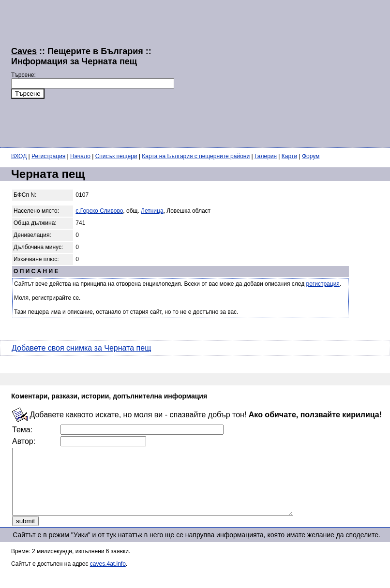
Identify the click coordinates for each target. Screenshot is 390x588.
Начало (80, 156)
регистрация (323, 284)
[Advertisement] (282, 73)
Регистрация (48, 156)
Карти (289, 156)
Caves (24, 51)
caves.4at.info (108, 577)
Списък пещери (116, 156)
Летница (152, 211)
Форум (311, 156)
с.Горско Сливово (99, 211)
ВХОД (19, 156)
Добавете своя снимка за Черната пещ (81, 348)
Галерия (266, 156)
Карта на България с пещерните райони (196, 156)
